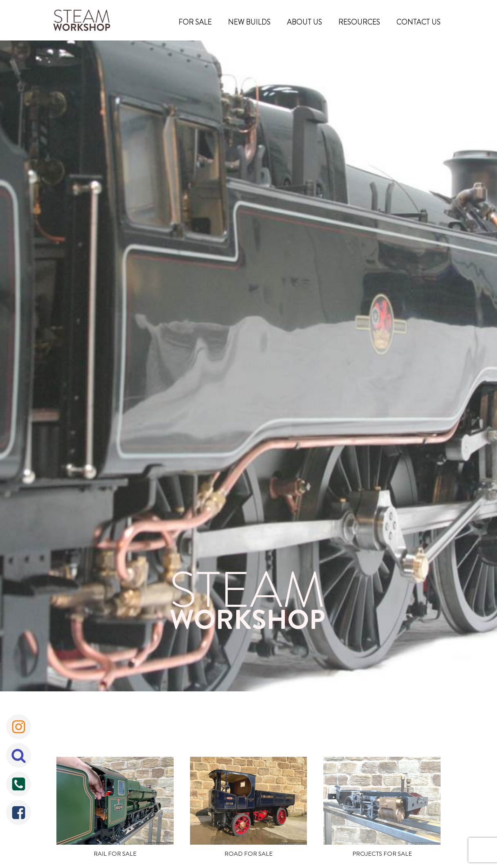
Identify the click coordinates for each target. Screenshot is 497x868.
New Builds (249, 22)
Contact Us (419, 22)
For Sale (195, 22)
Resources (359, 22)
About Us (304, 22)
